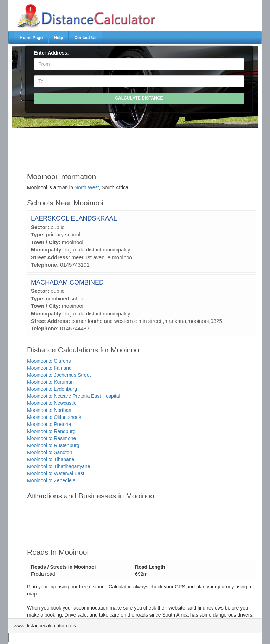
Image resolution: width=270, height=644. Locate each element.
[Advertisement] (142, 147)
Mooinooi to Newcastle (52, 403)
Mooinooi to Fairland (49, 368)
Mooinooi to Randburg (51, 431)
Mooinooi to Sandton (50, 452)
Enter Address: (51, 53)
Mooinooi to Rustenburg (53, 445)
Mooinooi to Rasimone (52, 438)
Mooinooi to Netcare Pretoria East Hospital (74, 396)
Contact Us (85, 38)
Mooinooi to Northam (50, 410)
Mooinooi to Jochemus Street (59, 375)
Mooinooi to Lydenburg (52, 389)
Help (58, 38)
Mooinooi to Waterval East (56, 473)
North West (87, 187)
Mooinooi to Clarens (49, 361)
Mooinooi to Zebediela (51, 480)
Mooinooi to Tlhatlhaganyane (59, 466)
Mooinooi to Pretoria (49, 424)
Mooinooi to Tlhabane (51, 459)
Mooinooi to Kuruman (50, 382)
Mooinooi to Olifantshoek (54, 417)
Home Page (31, 38)
